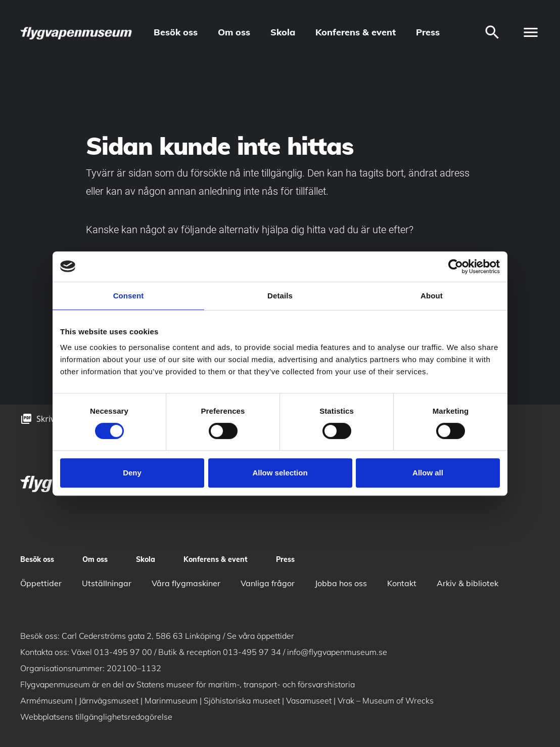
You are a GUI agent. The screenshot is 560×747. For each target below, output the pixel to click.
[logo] (77, 33)
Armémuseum (46, 700)
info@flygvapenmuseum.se (337, 652)
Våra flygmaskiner (186, 583)
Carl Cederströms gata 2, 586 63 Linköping (141, 636)
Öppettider (41, 583)
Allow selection (280, 473)
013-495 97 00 (123, 652)
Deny (132, 473)
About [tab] (432, 296)
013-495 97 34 (252, 652)
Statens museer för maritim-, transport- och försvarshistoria (246, 684)
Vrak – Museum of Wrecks (386, 700)
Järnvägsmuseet (109, 700)
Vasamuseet (309, 700)
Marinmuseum (171, 700)
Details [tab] (280, 296)
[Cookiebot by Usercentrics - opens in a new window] (456, 267)
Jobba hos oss (341, 583)
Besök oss (176, 32)
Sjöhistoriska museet (242, 700)
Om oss (234, 32)
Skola (283, 32)
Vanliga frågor (268, 583)
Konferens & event (356, 32)
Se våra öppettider (261, 636)
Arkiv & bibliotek (468, 583)
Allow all (428, 473)
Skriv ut (51, 419)
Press (428, 32)
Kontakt (402, 583)
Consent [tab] (129, 296)
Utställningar (107, 583)
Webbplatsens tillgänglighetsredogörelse (96, 717)
